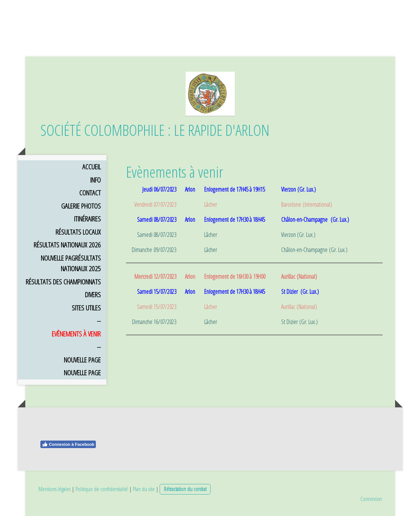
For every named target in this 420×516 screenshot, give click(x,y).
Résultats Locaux (78, 232)
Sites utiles (86, 308)
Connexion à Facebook (68, 444)
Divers (93, 295)
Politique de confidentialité (102, 489)
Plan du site (144, 489)
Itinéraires (87, 219)
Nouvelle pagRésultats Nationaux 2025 (71, 263)
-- (99, 321)
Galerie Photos (81, 206)
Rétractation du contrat (185, 489)
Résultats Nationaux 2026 (67, 245)
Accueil (92, 167)
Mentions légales (55, 489)
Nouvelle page (82, 360)
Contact (90, 193)
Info (95, 180)
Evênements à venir (76, 334)
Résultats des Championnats (63, 282)
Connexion (371, 499)
